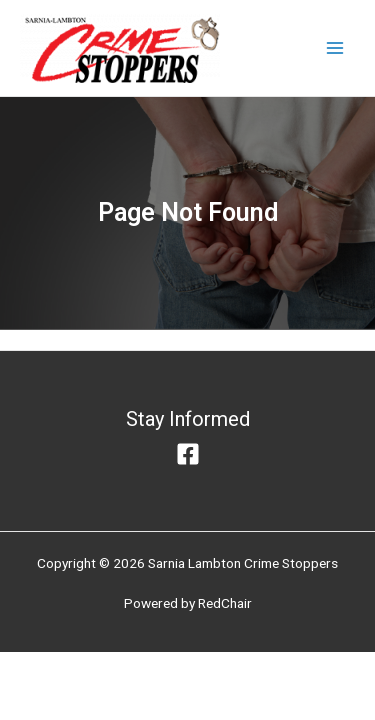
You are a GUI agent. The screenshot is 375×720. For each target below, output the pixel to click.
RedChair (225, 603)
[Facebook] (188, 454)
